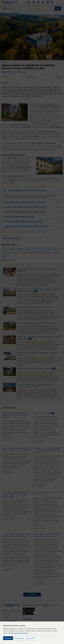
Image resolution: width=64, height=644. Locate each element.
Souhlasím (8, 638)
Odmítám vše (20, 638)
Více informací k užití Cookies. (18, 633)
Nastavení (31, 638)
